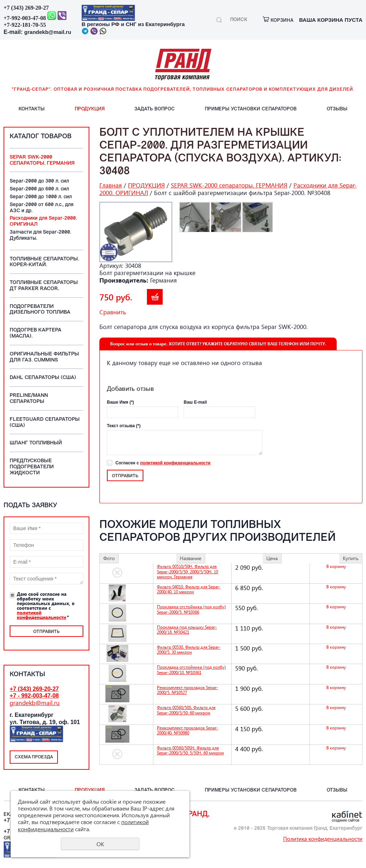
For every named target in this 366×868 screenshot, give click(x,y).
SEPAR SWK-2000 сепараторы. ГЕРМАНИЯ (42, 160)
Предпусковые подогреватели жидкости (32, 467)
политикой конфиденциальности (41, 615)
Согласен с (163, 463)
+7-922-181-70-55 (25, 25)
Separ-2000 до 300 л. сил (39, 181)
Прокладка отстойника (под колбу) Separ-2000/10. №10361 (191, 670)
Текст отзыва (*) (124, 426)
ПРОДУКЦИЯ (90, 109)
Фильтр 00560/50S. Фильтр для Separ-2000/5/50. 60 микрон (186, 710)
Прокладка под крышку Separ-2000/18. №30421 (187, 630)
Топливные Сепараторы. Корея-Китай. (44, 262)
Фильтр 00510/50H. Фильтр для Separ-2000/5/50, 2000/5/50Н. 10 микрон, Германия (187, 572)
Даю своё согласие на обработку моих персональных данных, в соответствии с (46, 605)
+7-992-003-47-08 (25, 18)
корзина (278, 21)
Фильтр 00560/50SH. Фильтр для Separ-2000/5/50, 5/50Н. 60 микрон (190, 750)
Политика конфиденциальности (323, 839)
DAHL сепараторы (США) (43, 378)
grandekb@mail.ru (48, 32)
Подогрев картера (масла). (36, 333)
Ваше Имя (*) (120, 402)
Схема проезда (34, 757)
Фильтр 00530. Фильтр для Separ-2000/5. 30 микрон (189, 650)
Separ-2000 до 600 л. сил (39, 189)
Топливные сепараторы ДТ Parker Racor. (44, 286)
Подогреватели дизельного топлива (40, 310)
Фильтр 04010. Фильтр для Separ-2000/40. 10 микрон (189, 589)
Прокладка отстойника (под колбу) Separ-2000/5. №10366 (191, 609)
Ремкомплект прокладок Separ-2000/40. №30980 (187, 730)
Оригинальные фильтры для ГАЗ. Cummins (44, 357)
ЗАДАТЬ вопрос (155, 109)
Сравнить (113, 312)
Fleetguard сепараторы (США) (45, 423)
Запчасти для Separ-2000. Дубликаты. (40, 235)
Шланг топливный (36, 443)
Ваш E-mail (195, 402)
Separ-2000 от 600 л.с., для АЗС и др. (41, 208)
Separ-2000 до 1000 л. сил (41, 197)
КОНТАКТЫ (32, 109)
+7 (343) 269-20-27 (26, 8)
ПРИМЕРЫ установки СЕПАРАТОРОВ (251, 109)
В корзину (155, 297)
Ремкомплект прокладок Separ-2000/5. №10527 (187, 690)
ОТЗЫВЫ (337, 109)
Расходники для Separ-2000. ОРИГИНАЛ (43, 221)
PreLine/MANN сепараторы (29, 399)
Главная (111, 185)
